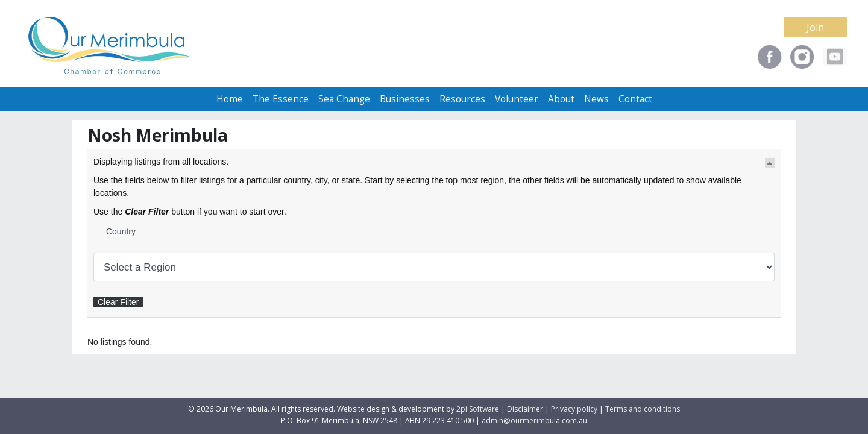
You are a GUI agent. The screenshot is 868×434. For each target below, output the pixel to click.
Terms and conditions (643, 409)
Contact (635, 99)
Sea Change (344, 99)
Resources (462, 99)
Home (230, 99)
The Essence (281, 99)
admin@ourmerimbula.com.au (534, 420)
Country (121, 231)
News (596, 99)
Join (815, 27)
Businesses (405, 99)
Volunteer (517, 99)
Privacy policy (574, 409)
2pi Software (478, 409)
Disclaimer (525, 409)
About (561, 99)
